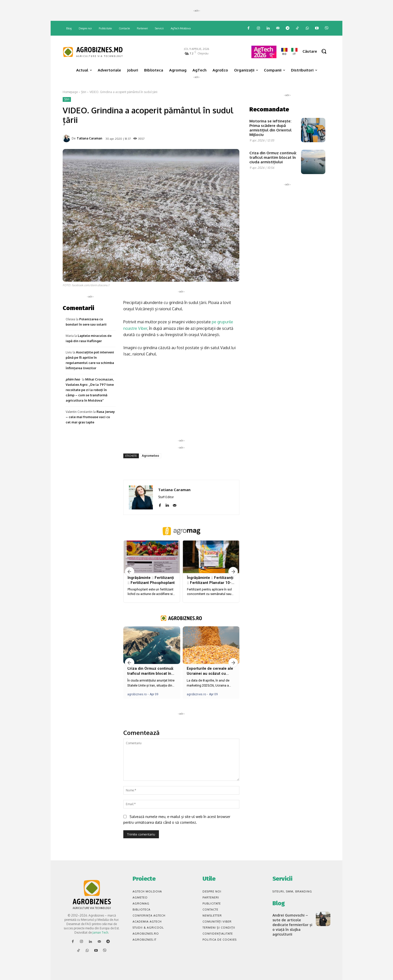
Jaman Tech (100, 932)
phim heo (73, 379)
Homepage (70, 92)
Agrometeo (151, 456)
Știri (84, 92)
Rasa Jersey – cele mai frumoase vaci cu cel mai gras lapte (90, 417)
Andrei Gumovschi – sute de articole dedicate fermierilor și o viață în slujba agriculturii (292, 924)
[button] (316, 51)
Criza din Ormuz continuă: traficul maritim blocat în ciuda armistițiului (273, 157)
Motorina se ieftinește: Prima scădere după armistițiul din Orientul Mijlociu (270, 128)
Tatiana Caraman (89, 138)
